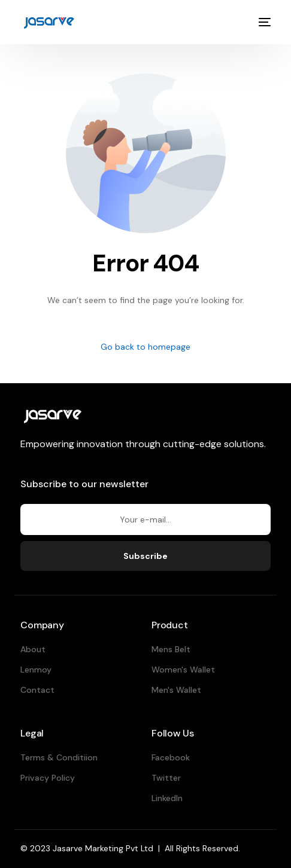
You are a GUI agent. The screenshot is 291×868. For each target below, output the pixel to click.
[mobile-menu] (263, 22)
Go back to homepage (145, 347)
